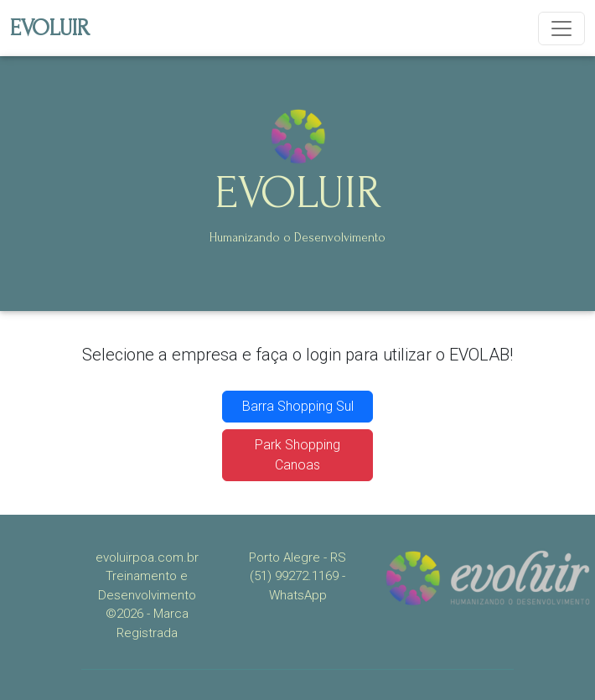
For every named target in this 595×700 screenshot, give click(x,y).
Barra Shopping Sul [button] (298, 406)
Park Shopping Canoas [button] (297, 455)
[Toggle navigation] (561, 29)
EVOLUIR (50, 28)
